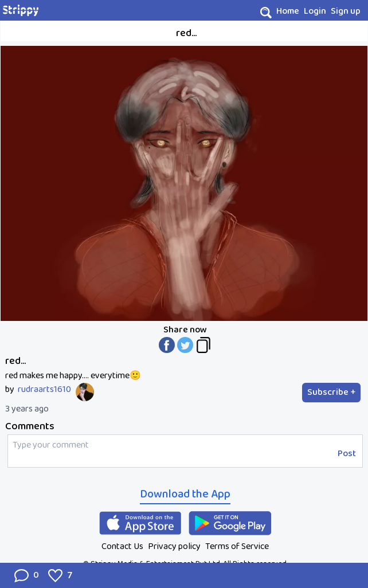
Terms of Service (237, 546)
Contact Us (122, 546)
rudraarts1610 (44, 390)
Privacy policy (174, 546)
